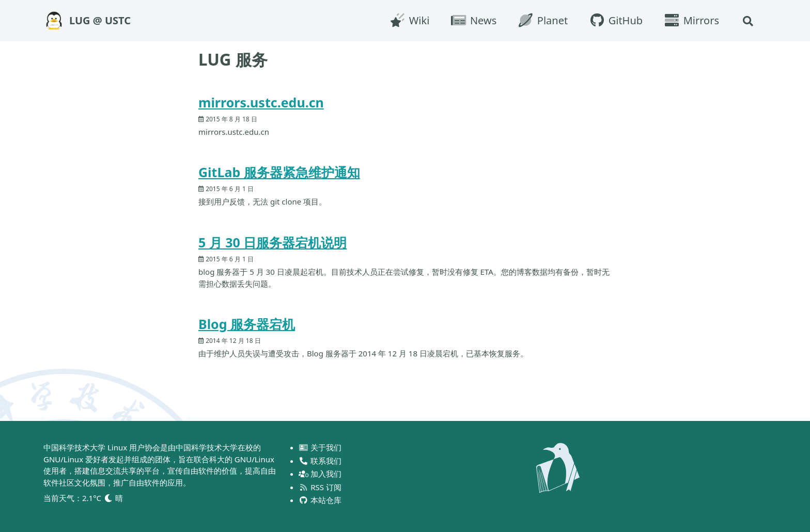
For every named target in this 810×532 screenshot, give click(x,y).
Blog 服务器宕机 (247, 324)
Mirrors (691, 20)
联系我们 (321, 461)
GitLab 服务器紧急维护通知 (279, 172)
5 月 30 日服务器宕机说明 (272, 242)
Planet (542, 20)
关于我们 (321, 447)
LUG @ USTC (100, 20)
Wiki (409, 20)
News (473, 20)
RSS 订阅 (320, 487)
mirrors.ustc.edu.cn (261, 102)
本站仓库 (321, 500)
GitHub (616, 20)
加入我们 (321, 474)
